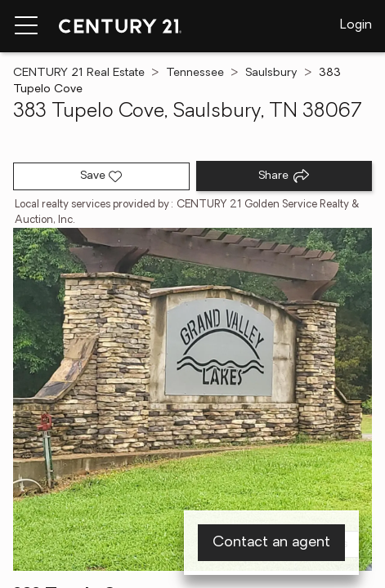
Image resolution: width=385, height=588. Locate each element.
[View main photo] (192, 399)
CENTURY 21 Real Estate (79, 73)
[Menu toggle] (26, 26)
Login (356, 25)
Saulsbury (271, 73)
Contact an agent (271, 543)
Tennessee (195, 73)
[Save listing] (101, 176)
